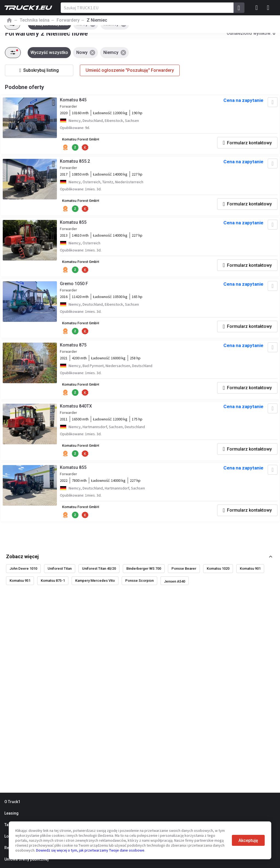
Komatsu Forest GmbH (83, 141)
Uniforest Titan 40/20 (99, 576)
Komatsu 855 (74, 226)
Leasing (11, 813)
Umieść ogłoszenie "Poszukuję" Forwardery (130, 70)
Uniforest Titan (60, 576)
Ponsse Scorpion (139, 588)
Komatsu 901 (250, 576)
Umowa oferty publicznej (27, 859)
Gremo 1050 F (75, 288)
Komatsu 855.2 (76, 163)
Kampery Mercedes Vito (95, 588)
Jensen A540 (175, 588)
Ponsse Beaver (184, 576)
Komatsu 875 (74, 350)
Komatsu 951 (20, 588)
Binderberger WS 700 (144, 576)
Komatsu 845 (74, 101)
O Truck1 (12, 802)
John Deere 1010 (23, 576)
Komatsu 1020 (218, 576)
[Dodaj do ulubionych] (271, 104)
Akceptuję (248, 840)
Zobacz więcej (22, 563)
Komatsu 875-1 (53, 588)
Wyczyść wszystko (50, 52)
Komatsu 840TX (77, 412)
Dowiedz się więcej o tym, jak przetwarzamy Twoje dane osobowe (90, 850)
